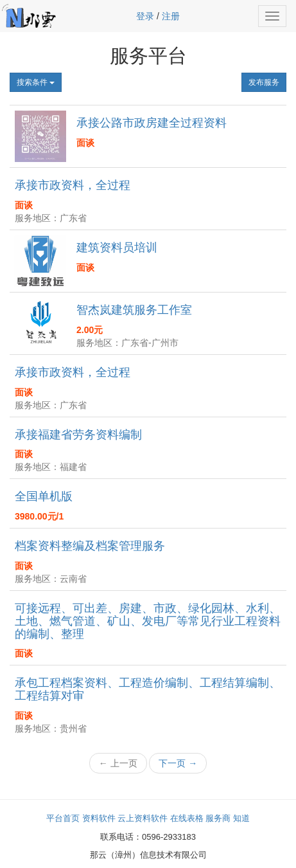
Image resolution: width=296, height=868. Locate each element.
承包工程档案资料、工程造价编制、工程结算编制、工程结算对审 (148, 689)
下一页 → (178, 763)
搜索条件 (36, 82)
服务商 (218, 818)
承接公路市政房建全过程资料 (152, 123)
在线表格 (187, 818)
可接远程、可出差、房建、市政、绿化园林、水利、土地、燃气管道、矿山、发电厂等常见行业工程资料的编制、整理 (148, 621)
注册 (171, 16)
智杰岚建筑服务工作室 (134, 310)
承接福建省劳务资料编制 (78, 435)
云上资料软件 (143, 818)
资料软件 (99, 818)
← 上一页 (118, 763)
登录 (145, 16)
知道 (241, 818)
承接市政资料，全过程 (73, 185)
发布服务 (264, 82)
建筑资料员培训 (117, 248)
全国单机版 (44, 496)
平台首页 (63, 818)
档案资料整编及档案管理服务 (90, 546)
